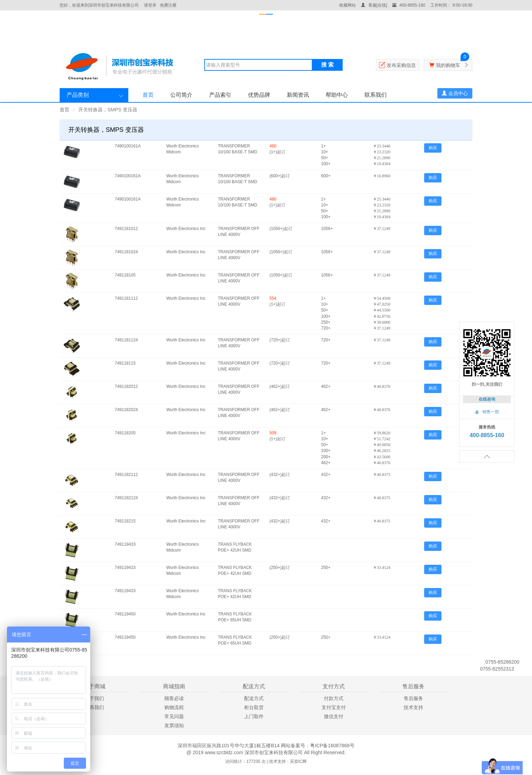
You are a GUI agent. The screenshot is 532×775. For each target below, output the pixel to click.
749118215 (125, 521)
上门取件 (254, 716)
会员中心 (455, 93)
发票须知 (174, 725)
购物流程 (174, 707)
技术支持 (413, 707)
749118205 (125, 433)
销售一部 (487, 412)
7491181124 (126, 340)
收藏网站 (347, 5)
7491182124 (126, 498)
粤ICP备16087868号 (332, 746)
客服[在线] (374, 5)
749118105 (125, 275)
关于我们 (94, 698)
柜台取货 (254, 707)
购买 (433, 148)
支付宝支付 (334, 707)
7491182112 (126, 475)
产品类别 (78, 95)
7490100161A (128, 146)
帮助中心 (337, 95)
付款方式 (334, 698)
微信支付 (334, 716)
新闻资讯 (298, 95)
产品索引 (220, 95)
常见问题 (174, 716)
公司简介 (181, 95)
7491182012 (126, 386)
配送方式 (254, 698)
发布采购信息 (401, 65)
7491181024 (126, 252)
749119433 (125, 544)
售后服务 (413, 698)
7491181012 (126, 229)
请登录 (150, 5)
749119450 (125, 614)
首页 (148, 95)
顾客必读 (174, 698)
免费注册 (168, 5)
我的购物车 (448, 65)
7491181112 (126, 298)
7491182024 (126, 410)
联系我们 (376, 95)
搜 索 (327, 65)
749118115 (125, 363)
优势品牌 (259, 95)
